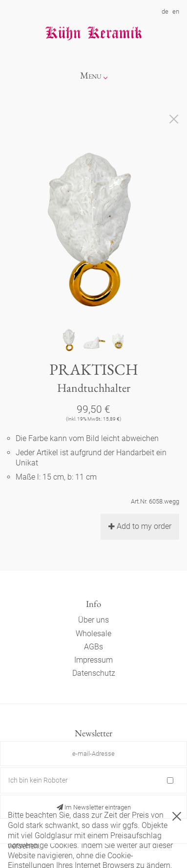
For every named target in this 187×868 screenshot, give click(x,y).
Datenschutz (94, 673)
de (165, 11)
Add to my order (140, 526)
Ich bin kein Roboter (38, 780)
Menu (91, 75)
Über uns (93, 620)
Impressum (93, 660)
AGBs (93, 647)
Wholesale (93, 634)
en (176, 11)
